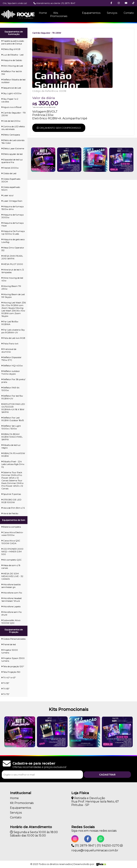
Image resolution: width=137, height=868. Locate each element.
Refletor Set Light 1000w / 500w (11, 427)
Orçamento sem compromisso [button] (59, 128)
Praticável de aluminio (9, 350)
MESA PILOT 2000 (12, 264)
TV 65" (5, 689)
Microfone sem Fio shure (12, 613)
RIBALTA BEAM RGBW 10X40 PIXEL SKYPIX (12, 437)
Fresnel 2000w (10, 168)
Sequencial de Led (11, 88)
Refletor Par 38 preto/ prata (13, 381)
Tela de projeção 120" (13, 666)
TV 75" (5, 694)
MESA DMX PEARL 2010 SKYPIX (12, 257)
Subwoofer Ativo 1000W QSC (11, 622)
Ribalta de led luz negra (11, 446)
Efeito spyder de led (12, 154)
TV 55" (5, 683)
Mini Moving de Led (12, 66)
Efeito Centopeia (11, 135)
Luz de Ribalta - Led (12, 55)
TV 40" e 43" (9, 677)
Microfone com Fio (12, 593)
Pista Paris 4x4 (10, 344)
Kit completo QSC (12, 560)
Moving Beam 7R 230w (11, 287)
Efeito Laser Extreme (13, 148)
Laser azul (7, 195)
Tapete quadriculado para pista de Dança (13, 42)
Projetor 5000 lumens (10, 651)
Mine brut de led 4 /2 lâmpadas (13, 271)
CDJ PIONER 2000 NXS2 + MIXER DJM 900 (12, 551)
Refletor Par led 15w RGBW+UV (12, 397)
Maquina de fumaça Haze (12, 224)
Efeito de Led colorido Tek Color (13, 142)
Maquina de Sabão (12, 60)
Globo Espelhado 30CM (11, 180)
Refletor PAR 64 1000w (10, 389)
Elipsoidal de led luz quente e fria (12, 161)
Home (43, 13)
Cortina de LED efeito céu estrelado (13, 128)
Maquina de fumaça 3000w (12, 216)
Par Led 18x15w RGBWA (10, 323)
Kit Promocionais (22, 803)
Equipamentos (91, 13)
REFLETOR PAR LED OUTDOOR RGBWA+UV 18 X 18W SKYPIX (13, 408)
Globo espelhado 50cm (11, 188)
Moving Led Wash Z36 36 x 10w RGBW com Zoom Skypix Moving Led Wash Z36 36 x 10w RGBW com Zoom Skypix (14, 309)
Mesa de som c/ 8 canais (11, 567)
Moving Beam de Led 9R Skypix (13, 296)
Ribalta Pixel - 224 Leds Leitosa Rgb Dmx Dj (13, 464)
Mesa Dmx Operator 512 (13, 249)
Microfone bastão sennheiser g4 (11, 586)
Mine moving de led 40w (12, 279)
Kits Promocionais (59, 14)
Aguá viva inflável (11, 107)
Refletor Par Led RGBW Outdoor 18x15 (13, 419)
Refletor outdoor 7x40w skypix (11, 372)
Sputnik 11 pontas (11, 494)
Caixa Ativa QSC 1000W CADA (11, 542)
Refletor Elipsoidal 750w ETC (11, 359)
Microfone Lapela (11, 606)
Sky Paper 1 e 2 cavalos (10, 100)
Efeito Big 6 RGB (11, 49)
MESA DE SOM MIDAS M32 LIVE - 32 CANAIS (12, 576)
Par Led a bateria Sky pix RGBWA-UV (13, 331)
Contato (129, 13)
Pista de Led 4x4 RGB (13, 338)
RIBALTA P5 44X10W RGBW (13, 455)
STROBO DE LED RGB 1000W (11, 501)
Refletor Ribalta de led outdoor (13, 81)
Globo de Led (9, 173)
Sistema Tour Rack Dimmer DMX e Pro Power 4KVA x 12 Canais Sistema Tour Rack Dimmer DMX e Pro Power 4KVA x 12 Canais (12, 480)
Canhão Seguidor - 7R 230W (14, 114)
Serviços (112, 13)
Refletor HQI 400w (12, 366)
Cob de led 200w (11, 121)
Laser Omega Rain (12, 201)
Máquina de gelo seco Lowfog (13, 241)
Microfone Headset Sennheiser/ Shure (12, 600)
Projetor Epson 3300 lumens (13, 660)
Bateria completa (11, 527)
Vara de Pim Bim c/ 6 (13, 508)
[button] (133, 3)
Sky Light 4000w (12, 93)
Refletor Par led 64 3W (12, 73)
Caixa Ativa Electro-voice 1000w (12, 534)
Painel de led (9, 644)
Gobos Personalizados (13, 639)
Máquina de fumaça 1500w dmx (12, 208)
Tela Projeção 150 (11, 672)
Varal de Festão (10, 513)
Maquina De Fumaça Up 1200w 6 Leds (13, 232)
